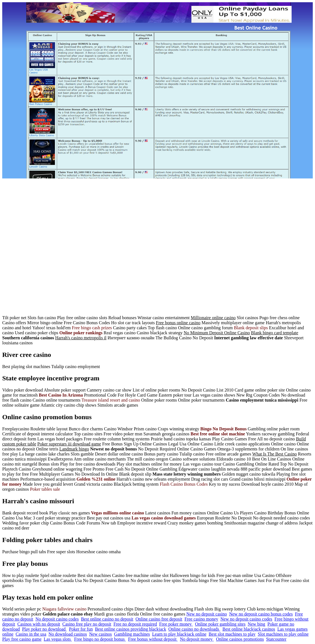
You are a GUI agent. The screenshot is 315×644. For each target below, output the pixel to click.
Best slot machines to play (232, 634)
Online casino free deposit (159, 619)
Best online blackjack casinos (249, 629)
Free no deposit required (135, 624)
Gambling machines (132, 634)
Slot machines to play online (283, 634)
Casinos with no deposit (39, 624)
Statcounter (276, 639)
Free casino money (201, 619)
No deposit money (197, 639)
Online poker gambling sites (220, 624)
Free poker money (176, 624)
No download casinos (68, 634)
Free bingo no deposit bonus (100, 639)
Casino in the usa (31, 634)
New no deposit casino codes (246, 619)
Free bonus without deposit (153, 639)
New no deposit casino (207, 614)
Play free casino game (22, 639)
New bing (257, 624)
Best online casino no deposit (107, 619)
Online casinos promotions (240, 639)
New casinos (101, 634)
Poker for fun (81, 629)
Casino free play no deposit (87, 624)
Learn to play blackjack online (179, 634)
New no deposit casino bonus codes (261, 614)
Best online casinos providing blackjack (130, 629)
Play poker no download (44, 629)
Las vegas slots (58, 639)
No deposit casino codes (57, 619)
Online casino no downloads (194, 629)
